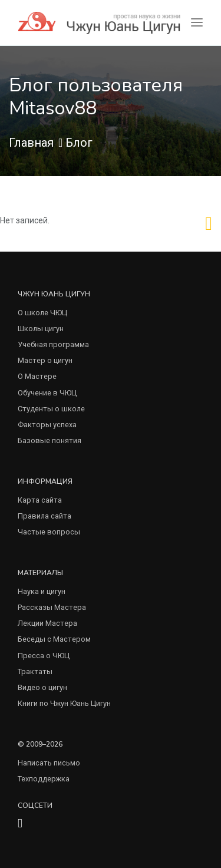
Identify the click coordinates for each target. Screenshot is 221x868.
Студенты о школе (51, 409)
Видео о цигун (42, 687)
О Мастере (37, 376)
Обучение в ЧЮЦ (47, 393)
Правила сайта (44, 516)
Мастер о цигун (45, 360)
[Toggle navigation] (197, 23)
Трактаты (35, 671)
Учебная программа (53, 344)
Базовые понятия (50, 440)
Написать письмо (49, 763)
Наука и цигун (42, 591)
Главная (31, 143)
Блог (79, 143)
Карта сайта (40, 500)
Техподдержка (44, 779)
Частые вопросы (49, 532)
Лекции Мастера (47, 623)
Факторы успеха (47, 425)
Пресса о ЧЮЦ (44, 656)
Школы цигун (41, 329)
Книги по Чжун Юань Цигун (64, 703)
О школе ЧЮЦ (42, 313)
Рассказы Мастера (52, 607)
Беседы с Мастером (54, 639)
